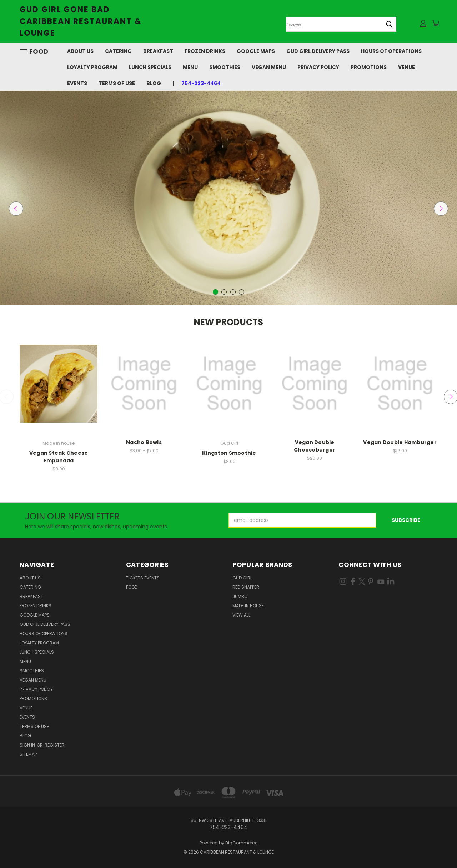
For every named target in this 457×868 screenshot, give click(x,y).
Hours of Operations (391, 51)
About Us (80, 51)
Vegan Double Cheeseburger (315, 446)
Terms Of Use (117, 83)
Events (77, 83)
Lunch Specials (150, 67)
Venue (406, 67)
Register (55, 745)
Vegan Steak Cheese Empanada (59, 457)
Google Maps (256, 51)
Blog (154, 83)
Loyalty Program (92, 67)
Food (132, 587)
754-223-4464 (201, 83)
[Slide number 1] (228, 198)
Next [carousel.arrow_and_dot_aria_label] (441, 209)
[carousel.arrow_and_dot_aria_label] (224, 292)
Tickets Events (143, 578)
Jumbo (240, 596)
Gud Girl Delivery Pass (318, 51)
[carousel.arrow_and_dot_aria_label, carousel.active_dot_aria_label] (215, 292)
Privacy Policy (318, 67)
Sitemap (28, 754)
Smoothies (225, 67)
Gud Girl (242, 578)
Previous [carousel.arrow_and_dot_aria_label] (16, 209)
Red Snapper (246, 587)
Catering (118, 51)
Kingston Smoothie (229, 453)
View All (241, 615)
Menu (190, 67)
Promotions (369, 67)
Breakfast (158, 51)
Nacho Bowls (144, 442)
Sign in (28, 745)
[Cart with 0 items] (436, 23)
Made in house (248, 606)
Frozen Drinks (205, 51)
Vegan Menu (269, 67)
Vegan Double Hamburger (400, 442)
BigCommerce (241, 843)
